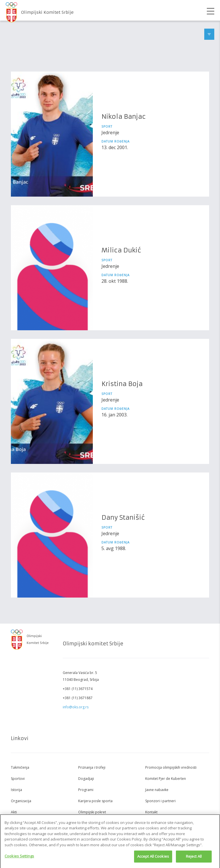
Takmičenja (20, 767)
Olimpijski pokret (92, 812)
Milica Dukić (121, 250)
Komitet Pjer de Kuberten (166, 779)
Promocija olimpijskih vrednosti (171, 767)
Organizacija (21, 801)
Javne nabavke (157, 790)
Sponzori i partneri (160, 801)
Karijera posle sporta (95, 801)
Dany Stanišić (123, 518)
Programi (86, 790)
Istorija (16, 790)
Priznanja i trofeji (92, 767)
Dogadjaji (86, 779)
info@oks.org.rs (76, 707)
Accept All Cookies (153, 858)
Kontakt (151, 812)
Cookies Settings (19, 858)
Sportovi (18, 779)
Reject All (194, 858)
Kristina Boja (122, 384)
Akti (14, 812)
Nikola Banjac (124, 117)
